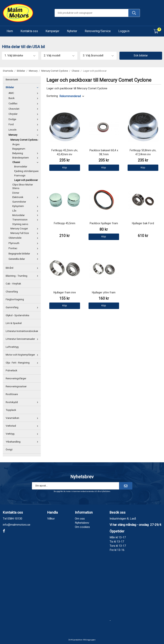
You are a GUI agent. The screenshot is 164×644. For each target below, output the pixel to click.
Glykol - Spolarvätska (17, 315)
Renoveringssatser (16, 387)
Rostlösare (12, 394)
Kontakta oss (29, 31)
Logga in (124, 31)
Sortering (52, 96)
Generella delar (24, 259)
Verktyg (23, 434)
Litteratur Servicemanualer (23, 339)
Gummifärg (23, 307)
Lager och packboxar (26, 180)
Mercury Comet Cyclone (25, 140)
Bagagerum (19, 149)
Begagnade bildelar (24, 254)
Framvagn (20, 176)
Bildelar (23, 87)
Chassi (26, 162)
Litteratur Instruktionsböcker (23, 331)
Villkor (51, 519)
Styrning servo (20, 224)
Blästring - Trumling (23, 276)
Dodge (24, 119)
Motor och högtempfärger (23, 355)
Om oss (80, 519)
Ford (24, 124)
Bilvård (23, 268)
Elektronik (26, 197)
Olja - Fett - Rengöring (23, 363)
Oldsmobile (24, 238)
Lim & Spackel (14, 323)
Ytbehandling (23, 442)
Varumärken (23, 418)
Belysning (26, 153)
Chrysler (24, 114)
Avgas (16, 144)
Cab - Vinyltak (13, 284)
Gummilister (19, 202)
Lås (26, 211)
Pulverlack (11, 371)
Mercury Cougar (25, 229)
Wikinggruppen (89, 640)
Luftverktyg (12, 347)
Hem (10, 31)
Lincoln (24, 130)
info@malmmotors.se (17, 525)
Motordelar (26, 215)
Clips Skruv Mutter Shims (23, 187)
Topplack (11, 410)
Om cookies (82, 527)
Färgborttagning (15, 299)
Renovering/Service (98, 31)
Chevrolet (24, 109)
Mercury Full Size (25, 233)
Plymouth (24, 243)
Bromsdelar (21, 167)
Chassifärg (12, 292)
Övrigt (9, 450)
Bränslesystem (26, 158)
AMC (24, 93)
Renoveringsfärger (16, 379)
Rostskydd (23, 402)
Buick (24, 98)
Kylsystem (26, 206)
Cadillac (24, 104)
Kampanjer (52, 31)
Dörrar (16, 193)
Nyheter (72, 31)
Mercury (24, 135)
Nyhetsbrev (82, 523)
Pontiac (24, 248)
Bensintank (12, 80)
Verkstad (23, 426)
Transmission (26, 220)
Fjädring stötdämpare (26, 171)
